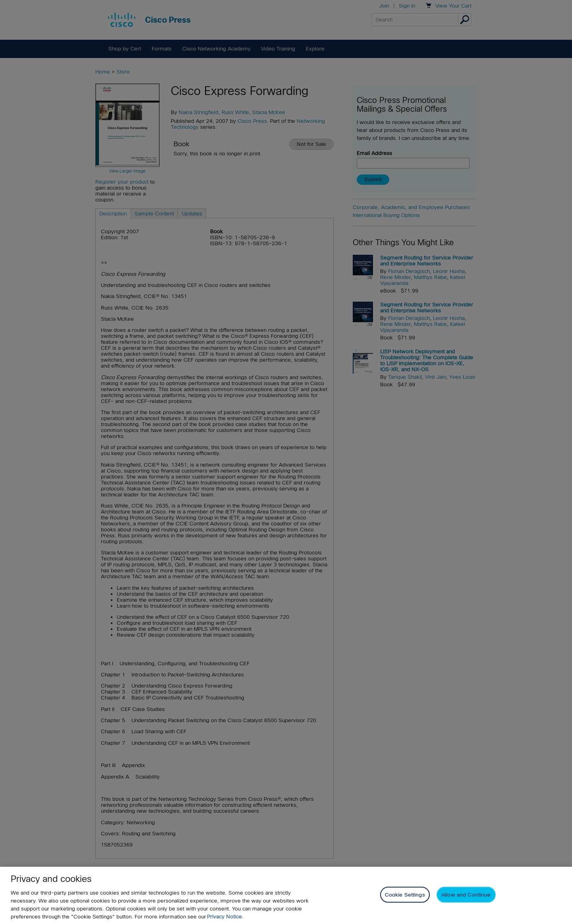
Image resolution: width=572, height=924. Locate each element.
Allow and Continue (466, 895)
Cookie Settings (405, 895)
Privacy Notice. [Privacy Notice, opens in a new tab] (225, 917)
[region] (286, 895)
